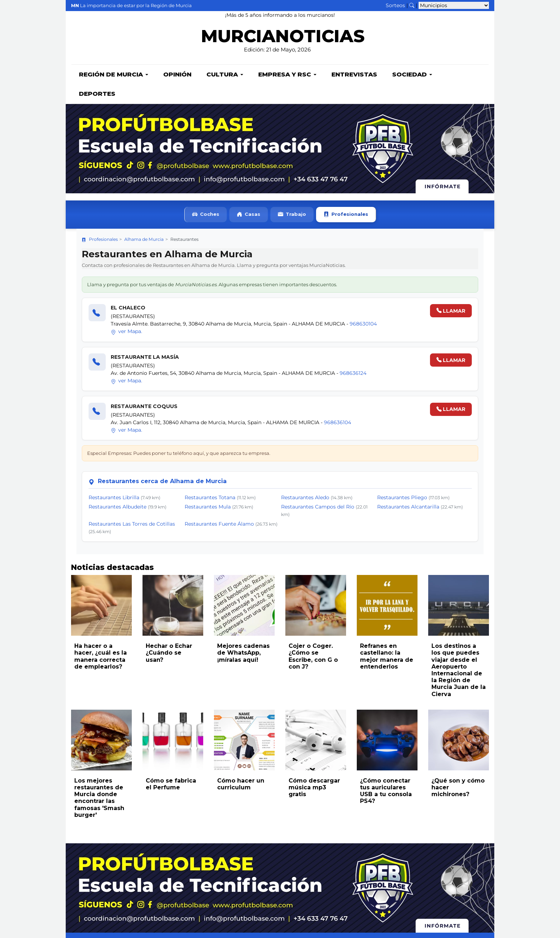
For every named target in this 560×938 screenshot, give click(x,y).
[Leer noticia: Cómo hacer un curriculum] (244, 741)
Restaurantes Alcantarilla (408, 507)
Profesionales (346, 215)
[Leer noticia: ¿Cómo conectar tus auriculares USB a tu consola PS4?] (387, 741)
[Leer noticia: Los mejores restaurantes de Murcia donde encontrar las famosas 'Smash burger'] (101, 741)
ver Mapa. (127, 332)
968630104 (363, 324)
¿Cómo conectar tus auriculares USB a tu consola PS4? (386, 792)
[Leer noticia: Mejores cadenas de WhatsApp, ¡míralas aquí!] (244, 606)
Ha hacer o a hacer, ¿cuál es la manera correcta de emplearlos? (101, 657)
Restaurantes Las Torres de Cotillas (132, 525)
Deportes (97, 94)
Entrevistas (354, 75)
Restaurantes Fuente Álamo (219, 525)
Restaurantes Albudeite (117, 507)
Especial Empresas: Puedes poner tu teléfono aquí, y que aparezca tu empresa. (179, 454)
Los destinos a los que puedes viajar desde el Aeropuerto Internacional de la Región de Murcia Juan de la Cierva (459, 671)
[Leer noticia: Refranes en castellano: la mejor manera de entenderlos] (387, 606)
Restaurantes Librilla (114, 498)
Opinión (177, 75)
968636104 (337, 423)
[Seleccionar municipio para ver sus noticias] (454, 5)
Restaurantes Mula (208, 507)
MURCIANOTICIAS (283, 38)
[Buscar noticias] (412, 5)
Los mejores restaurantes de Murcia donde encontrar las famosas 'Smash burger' (99, 798)
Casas (249, 215)
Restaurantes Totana (210, 498)
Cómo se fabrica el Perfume (171, 785)
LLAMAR (451, 312)
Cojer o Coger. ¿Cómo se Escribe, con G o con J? (313, 657)
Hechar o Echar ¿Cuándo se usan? (169, 653)
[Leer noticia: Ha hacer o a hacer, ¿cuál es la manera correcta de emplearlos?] (101, 606)
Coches (206, 215)
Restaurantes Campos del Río (318, 507)
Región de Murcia (114, 75)
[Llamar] (97, 313)
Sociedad (412, 75)
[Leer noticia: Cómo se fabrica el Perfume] (173, 741)
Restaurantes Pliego (402, 498)
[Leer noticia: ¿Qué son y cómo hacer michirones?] (459, 741)
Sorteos (395, 5)
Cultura (225, 75)
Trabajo (292, 215)
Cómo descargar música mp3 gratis (314, 788)
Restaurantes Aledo (305, 498)
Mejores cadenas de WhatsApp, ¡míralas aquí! (243, 653)
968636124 (353, 374)
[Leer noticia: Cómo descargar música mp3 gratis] (316, 741)
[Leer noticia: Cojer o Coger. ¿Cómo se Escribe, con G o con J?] (316, 606)
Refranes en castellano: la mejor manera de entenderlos (387, 657)
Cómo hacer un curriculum (241, 785)
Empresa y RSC (287, 75)
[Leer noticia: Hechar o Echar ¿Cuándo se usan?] (173, 606)
